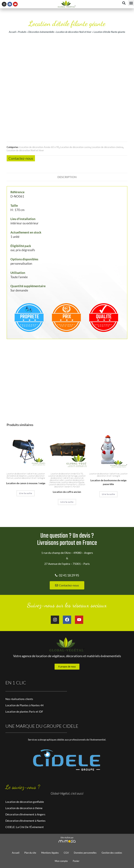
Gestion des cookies (112, 853)
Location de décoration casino (75, 147)
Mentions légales (50, 853)
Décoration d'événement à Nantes (25, 821)
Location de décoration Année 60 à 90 (39, 147)
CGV (66, 853)
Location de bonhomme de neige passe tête (108, 482)
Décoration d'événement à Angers (25, 814)
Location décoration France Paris (63, 484)
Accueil (12, 32)
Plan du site (30, 853)
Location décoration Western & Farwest (70, 485)
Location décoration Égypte (72, 482)
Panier (76, 861)
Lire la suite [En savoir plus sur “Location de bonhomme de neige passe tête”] (108, 494)
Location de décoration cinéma (107, 147)
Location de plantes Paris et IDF (24, 712)
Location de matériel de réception (26, 475)
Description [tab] (67, 177)
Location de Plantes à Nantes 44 (24, 705)
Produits (22, 32)
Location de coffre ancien (67, 492)
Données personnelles (85, 853)
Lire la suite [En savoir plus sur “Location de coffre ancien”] (67, 502)
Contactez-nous (21, 158)
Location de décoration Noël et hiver (74, 32)
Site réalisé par (67, 837)
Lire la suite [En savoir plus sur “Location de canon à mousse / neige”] (26, 493)
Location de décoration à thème (24, 808)
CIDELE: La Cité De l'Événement (25, 827)
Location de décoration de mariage (63, 476)
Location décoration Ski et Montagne (29, 478)
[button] (131, 3)
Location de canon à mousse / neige (26, 483)
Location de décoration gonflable (25, 802)
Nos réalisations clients (19, 699)
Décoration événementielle (41, 32)
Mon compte (61, 861)
